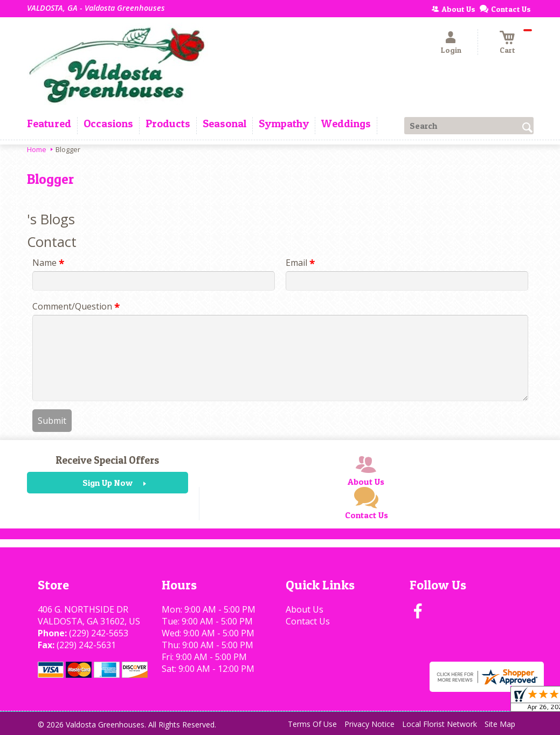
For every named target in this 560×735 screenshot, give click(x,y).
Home (37, 149)
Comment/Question (76, 306)
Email (300, 263)
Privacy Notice (369, 724)
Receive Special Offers (107, 460)
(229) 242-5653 (99, 633)
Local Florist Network (440, 724)
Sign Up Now (108, 483)
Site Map (500, 724)
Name (48, 263)
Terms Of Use (312, 724)
